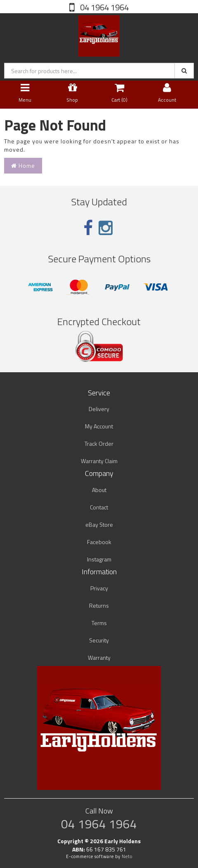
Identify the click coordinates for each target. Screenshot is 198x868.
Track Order (99, 444)
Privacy (99, 588)
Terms (99, 623)
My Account (99, 426)
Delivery (99, 409)
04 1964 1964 (104, 7)
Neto (127, 856)
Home (23, 165)
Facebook (99, 542)
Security (99, 640)
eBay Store (99, 524)
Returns (99, 605)
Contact (99, 507)
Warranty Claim (99, 461)
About (99, 490)
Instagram (99, 559)
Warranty (99, 658)
